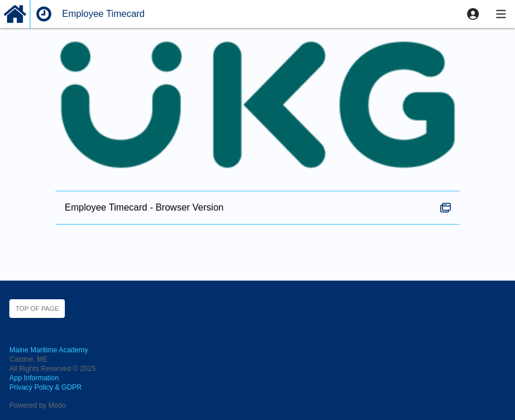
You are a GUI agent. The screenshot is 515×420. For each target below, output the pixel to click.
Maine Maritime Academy (49, 350)
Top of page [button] (37, 309)
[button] (473, 14)
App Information (34, 378)
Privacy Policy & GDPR (46, 387)
